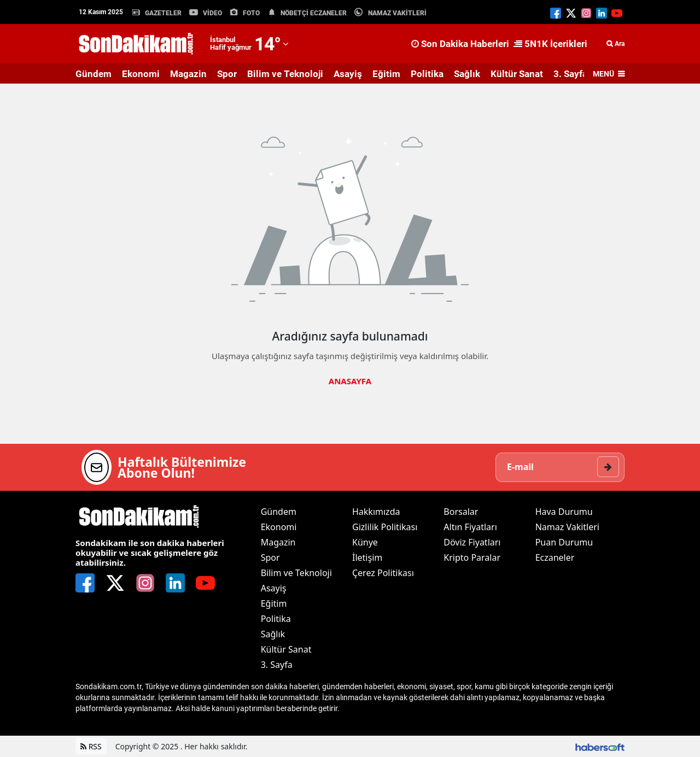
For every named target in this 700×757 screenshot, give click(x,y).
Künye (365, 542)
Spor (227, 74)
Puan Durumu (564, 542)
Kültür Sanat (517, 74)
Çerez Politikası (383, 573)
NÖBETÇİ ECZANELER (314, 13)
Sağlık (467, 74)
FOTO (251, 13)
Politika (427, 74)
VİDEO (212, 13)
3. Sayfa (570, 74)
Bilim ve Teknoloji (285, 74)
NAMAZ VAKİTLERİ (397, 13)
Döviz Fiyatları (472, 542)
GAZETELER (163, 13)
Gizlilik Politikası (385, 527)
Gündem (94, 74)
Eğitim (386, 74)
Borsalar (461, 512)
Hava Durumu (564, 512)
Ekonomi (141, 74)
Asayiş (348, 74)
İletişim (367, 558)
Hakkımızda (376, 512)
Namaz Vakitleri (567, 527)
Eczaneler (555, 558)
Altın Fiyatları (470, 527)
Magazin (188, 74)
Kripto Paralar (472, 558)
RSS (91, 746)
